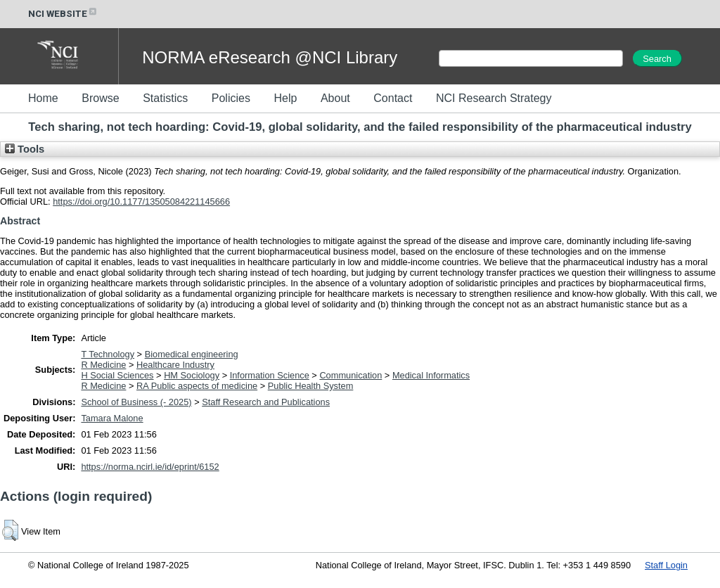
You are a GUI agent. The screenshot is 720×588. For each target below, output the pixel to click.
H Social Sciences (117, 375)
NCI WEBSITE (63, 14)
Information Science (270, 375)
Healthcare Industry (175, 365)
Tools (25, 149)
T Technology (108, 354)
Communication (351, 375)
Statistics (165, 98)
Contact (393, 98)
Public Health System (311, 386)
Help (285, 98)
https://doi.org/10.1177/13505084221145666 (141, 202)
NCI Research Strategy (494, 98)
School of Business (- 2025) (136, 402)
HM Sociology (192, 375)
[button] (10, 530)
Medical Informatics (431, 375)
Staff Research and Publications (266, 402)
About (335, 98)
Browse (100, 98)
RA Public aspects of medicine (197, 386)
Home (43, 98)
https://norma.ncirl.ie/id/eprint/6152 (150, 467)
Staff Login (666, 565)
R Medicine (103, 365)
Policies (231, 98)
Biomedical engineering (192, 354)
